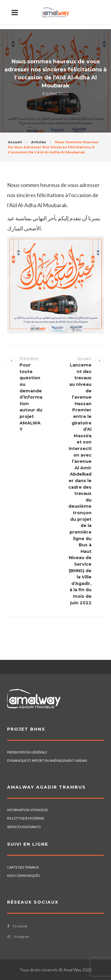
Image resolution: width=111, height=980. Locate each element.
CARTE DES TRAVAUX (23, 867)
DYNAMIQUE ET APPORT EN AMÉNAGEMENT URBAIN (47, 760)
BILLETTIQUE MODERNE (26, 818)
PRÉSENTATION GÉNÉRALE (27, 752)
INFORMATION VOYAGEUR (27, 810)
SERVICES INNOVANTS (24, 827)
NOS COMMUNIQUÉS (23, 876)
